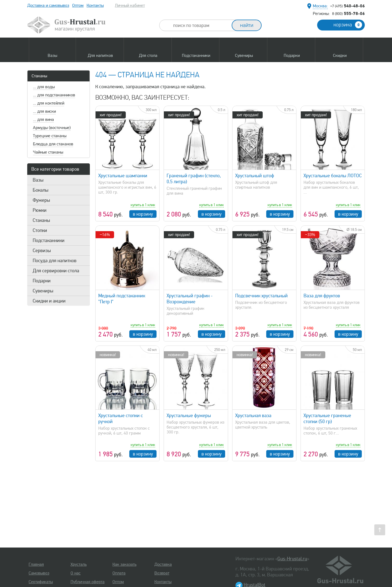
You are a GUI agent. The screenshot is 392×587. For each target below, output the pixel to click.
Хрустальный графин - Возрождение (190, 299)
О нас (76, 573)
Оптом (78, 5)
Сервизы (42, 250)
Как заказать (124, 564)
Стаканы (39, 76)
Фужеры (41, 200)
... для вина (43, 120)
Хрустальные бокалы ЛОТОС (333, 176)
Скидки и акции (49, 301)
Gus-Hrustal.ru (292, 559)
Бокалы (41, 190)
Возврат (162, 573)
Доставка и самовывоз (48, 5)
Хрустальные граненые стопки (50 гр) (327, 418)
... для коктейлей (49, 103)
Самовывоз (39, 573)
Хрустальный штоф (255, 176)
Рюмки (40, 210)
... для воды (44, 87)
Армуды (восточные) (52, 128)
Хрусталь (79, 564)
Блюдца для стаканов (53, 144)
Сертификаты (41, 582)
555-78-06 (348, 13)
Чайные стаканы (48, 152)
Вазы (38, 180)
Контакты (95, 5)
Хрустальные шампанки (123, 176)
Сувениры (43, 291)
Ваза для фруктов (322, 296)
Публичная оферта (88, 582)
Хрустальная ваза (253, 415)
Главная (36, 564)
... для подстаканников (54, 95)
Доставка (163, 564)
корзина (348, 25)
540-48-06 (347, 6)
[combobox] (200, 25)
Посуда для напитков (55, 261)
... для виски (44, 111)
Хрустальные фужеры (189, 415)
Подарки (42, 281)
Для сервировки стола (56, 271)
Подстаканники (49, 240)
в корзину (143, 214)
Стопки (40, 230)
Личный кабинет (130, 5)
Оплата (119, 573)
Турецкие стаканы (50, 136)
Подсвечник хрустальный (261, 296)
